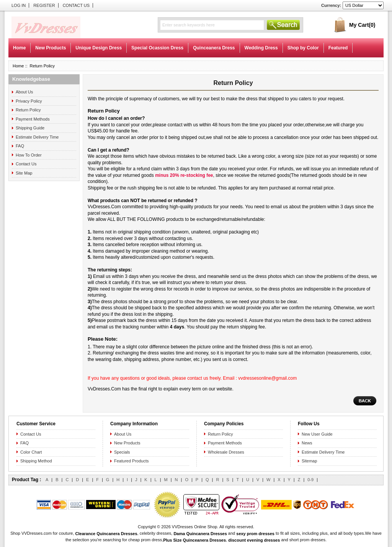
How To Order (29, 155)
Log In (19, 5)
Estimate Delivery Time (37, 137)
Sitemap (309, 461)
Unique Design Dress (99, 48)
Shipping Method (36, 461)
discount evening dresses (254, 540)
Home (19, 48)
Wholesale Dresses (226, 452)
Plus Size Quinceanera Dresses (194, 540)
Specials (122, 452)
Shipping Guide (30, 128)
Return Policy (28, 110)
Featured (338, 48)
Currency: (331, 5)
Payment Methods (33, 119)
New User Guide (317, 434)
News (307, 443)
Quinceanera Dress (214, 48)
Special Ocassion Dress (157, 48)
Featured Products (131, 461)
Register (44, 5)
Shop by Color (303, 48)
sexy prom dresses (255, 533)
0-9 (310, 480)
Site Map (24, 173)
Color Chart (31, 452)
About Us (24, 92)
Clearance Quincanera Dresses (106, 533)
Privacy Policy (29, 101)
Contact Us (76, 5)
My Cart (362, 25)
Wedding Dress (261, 48)
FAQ (20, 146)
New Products (51, 48)
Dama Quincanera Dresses (200, 533)
